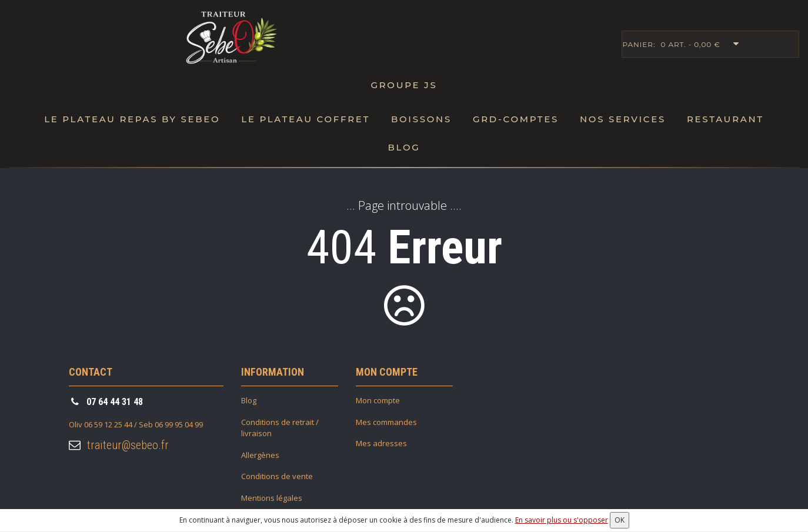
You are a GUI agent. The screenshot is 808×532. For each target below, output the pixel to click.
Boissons (421, 119)
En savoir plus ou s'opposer (562, 520)
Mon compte (378, 400)
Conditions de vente (277, 476)
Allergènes (260, 455)
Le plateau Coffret (305, 119)
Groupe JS (404, 85)
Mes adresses (381, 443)
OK (620, 520)
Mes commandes (386, 422)
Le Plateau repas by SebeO (132, 119)
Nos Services (623, 119)
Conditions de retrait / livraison (280, 428)
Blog (404, 147)
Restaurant (725, 119)
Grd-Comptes (516, 119)
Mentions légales (272, 498)
